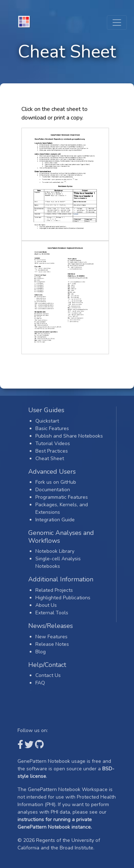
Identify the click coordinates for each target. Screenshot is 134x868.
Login (41, 690)
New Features (51, 637)
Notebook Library (55, 551)
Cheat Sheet (50, 459)
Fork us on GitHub (56, 482)
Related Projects (54, 590)
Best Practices (52, 451)
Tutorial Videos (53, 443)
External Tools (52, 613)
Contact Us (48, 675)
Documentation (53, 490)
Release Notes (52, 644)
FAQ (40, 683)
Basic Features (52, 428)
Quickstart (47, 421)
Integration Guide (55, 520)
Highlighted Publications (63, 598)
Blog (41, 652)
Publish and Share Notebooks (69, 436)
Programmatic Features (62, 497)
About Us (46, 605)
